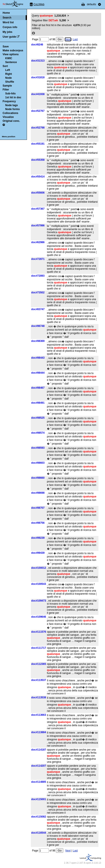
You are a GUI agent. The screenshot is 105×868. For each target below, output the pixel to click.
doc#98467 (38, 388)
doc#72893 (38, 276)
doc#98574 (38, 433)
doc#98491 (38, 403)
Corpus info (10, 27)
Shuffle (10, 82)
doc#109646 (39, 617)
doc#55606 (38, 193)
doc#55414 (38, 177)
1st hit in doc (13, 97)
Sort (5, 66)
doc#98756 (38, 523)
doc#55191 (38, 144)
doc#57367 (38, 209)
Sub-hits (10, 94)
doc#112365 (39, 664)
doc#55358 (38, 160)
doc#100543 (39, 584)
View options (11, 54)
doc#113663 (39, 715)
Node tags (12, 105)
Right (9, 74)
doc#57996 (38, 226)
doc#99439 (38, 553)
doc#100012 (39, 568)
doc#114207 (39, 766)
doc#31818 (38, 77)
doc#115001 (39, 799)
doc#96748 (38, 326)
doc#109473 (39, 601)
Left (8, 70)
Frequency (9, 101)
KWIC (9, 58)
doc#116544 (39, 833)
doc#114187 (39, 750)
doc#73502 (38, 293)
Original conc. (11, 121)
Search (7, 18)
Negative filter (49, 20)
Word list (8, 22)
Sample (7, 86)
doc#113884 (39, 732)
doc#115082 (39, 817)
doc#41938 (38, 94)
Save (6, 47)
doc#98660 (38, 478)
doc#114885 (39, 782)
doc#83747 (38, 309)
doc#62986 (38, 242)
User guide (9, 37)
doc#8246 (37, 45)
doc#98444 (38, 373)
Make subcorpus (13, 50)
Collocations (10, 113)
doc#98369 (38, 341)
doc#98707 (38, 508)
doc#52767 (38, 111)
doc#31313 (38, 61)
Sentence (11, 62)
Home (6, 13)
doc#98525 (38, 418)
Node (8, 78)
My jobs (7, 32)
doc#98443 (38, 358)
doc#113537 (39, 680)
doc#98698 (38, 493)
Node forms (12, 109)
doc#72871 (38, 259)
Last (75, 39)
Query (49, 16)
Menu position (9, 137)
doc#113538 (39, 697)
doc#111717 (39, 648)
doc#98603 (38, 463)
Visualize (8, 117)
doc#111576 (39, 632)
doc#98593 (38, 448)
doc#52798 (38, 128)
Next (68, 39)
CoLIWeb (39, 4)
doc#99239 (38, 538)
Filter (6, 90)
